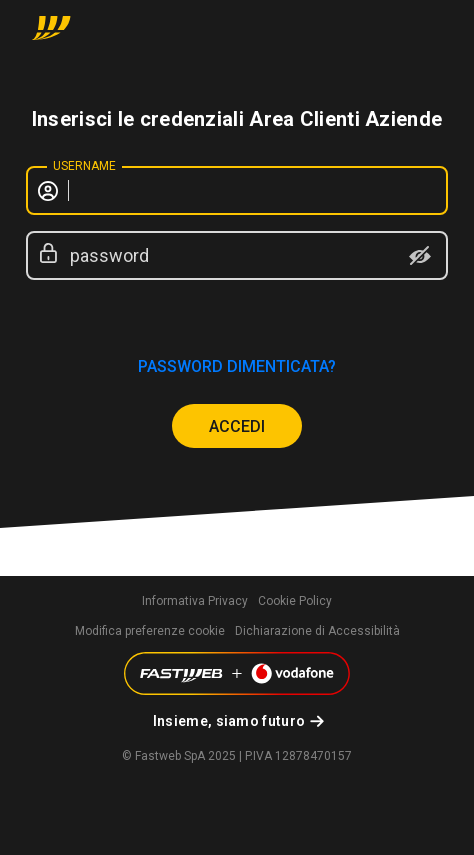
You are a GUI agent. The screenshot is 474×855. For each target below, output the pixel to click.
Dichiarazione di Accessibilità (317, 631)
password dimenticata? (237, 366)
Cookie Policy (295, 601)
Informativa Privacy (195, 601)
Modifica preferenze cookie (150, 631)
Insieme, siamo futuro (229, 721)
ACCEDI (237, 426)
